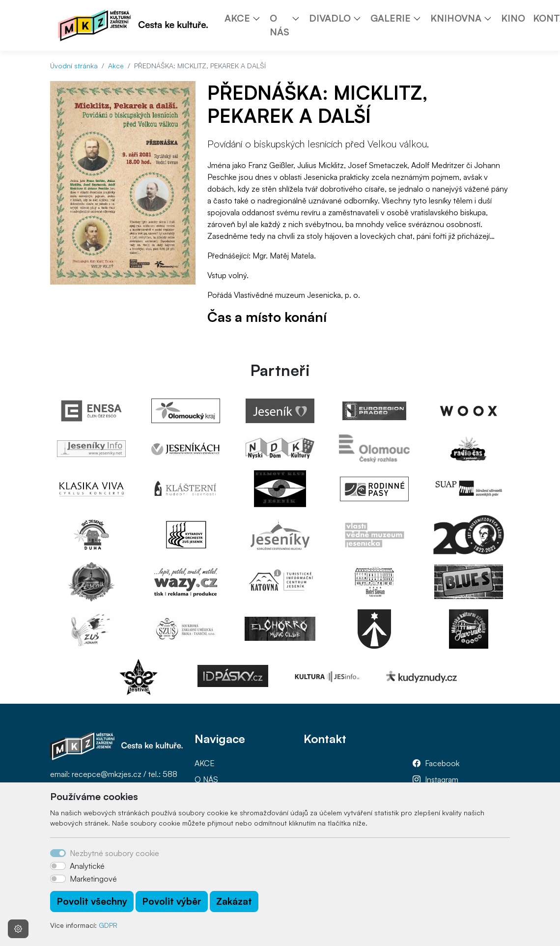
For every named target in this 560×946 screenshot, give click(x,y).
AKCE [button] (237, 18)
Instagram (442, 779)
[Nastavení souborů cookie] (18, 929)
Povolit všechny (92, 901)
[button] (260, 18)
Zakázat (234, 901)
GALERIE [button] (391, 18)
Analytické (87, 866)
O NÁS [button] (280, 25)
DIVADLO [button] (330, 18)
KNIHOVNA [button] (456, 18)
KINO (513, 18)
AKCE (205, 763)
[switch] (58, 866)
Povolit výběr (172, 901)
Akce (116, 66)
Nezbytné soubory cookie (114, 853)
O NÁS (206, 779)
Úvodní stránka (74, 66)
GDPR (108, 925)
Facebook (442, 763)
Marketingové (93, 879)
